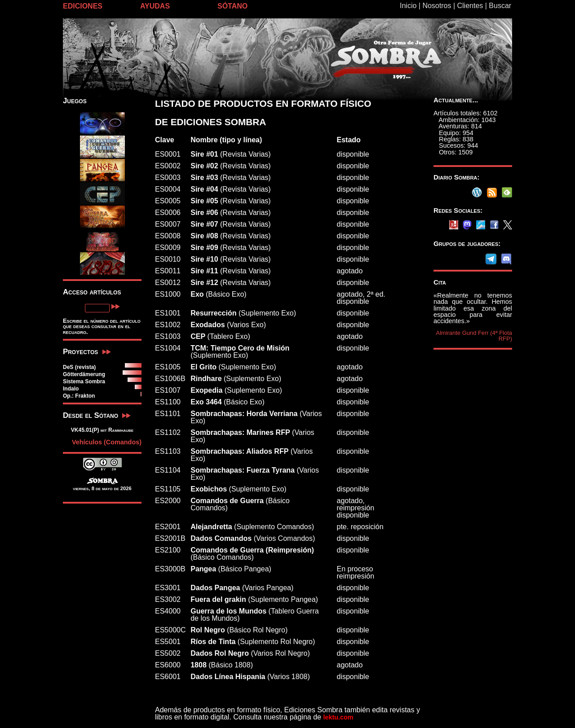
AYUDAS (155, 6)
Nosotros (437, 6)
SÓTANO (232, 6)
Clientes (470, 6)
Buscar (500, 6)
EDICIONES (83, 6)
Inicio (408, 6)
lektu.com (338, 717)
